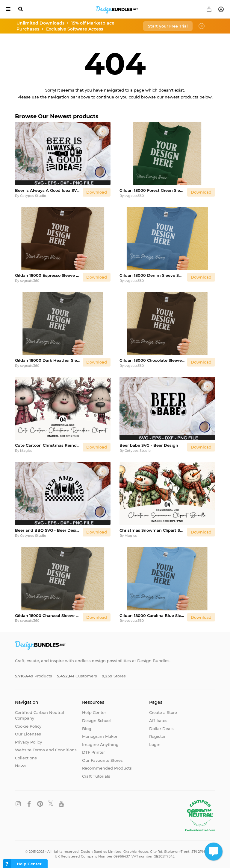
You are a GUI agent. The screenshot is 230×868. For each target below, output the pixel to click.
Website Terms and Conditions (46, 750)
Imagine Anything (100, 744)
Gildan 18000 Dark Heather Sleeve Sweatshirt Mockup (48, 360)
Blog (87, 729)
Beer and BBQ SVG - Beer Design (48, 530)
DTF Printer (93, 752)
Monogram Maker (100, 736)
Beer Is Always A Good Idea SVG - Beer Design (48, 190)
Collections (26, 758)
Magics (26, 451)
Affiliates (158, 720)
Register (157, 736)
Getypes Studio (33, 196)
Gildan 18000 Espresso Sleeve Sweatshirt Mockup (48, 275)
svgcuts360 (134, 196)
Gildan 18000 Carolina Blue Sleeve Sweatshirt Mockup (152, 615)
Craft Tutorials (96, 776)
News (21, 766)
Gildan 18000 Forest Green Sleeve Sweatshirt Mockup (152, 190)
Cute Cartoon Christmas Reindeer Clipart (48, 445)
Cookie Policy (28, 726)
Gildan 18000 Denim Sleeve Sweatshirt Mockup (152, 275)
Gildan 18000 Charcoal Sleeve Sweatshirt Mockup (48, 615)
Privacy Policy (28, 742)
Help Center (94, 712)
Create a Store (163, 712)
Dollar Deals (161, 729)
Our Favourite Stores (102, 760)
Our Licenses (28, 734)
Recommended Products (107, 768)
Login (155, 744)
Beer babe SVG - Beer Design (149, 445)
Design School (96, 720)
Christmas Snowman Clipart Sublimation (152, 530)
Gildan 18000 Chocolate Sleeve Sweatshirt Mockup (152, 360)
